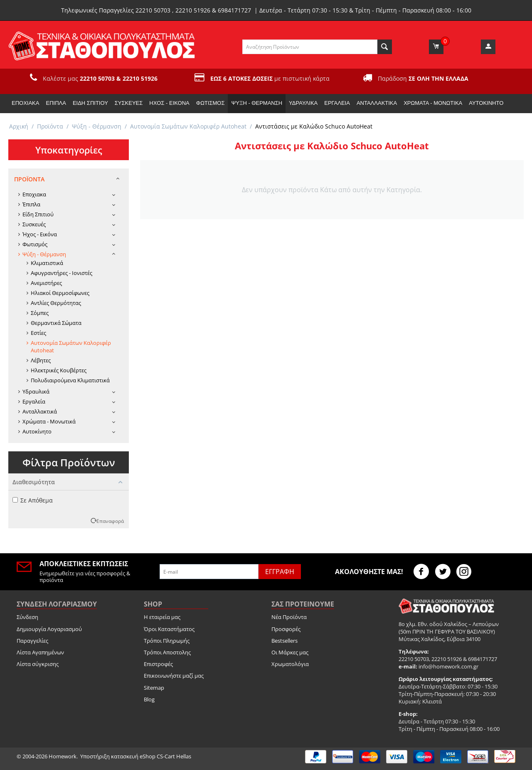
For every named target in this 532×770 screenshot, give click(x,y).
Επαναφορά (110, 521)
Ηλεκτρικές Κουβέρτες (59, 370)
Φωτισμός (211, 103)
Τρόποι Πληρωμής (167, 641)
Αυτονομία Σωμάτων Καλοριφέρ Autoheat (188, 126)
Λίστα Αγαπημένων (40, 652)
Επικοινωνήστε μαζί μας (174, 676)
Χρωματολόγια (290, 664)
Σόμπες (40, 313)
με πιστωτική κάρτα (270, 78)
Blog (149, 699)
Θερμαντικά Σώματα (56, 323)
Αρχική (19, 126)
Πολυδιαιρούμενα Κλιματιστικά (70, 380)
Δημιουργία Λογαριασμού (49, 629)
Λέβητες (41, 360)
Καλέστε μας (100, 78)
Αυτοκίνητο (486, 103)
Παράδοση (423, 78)
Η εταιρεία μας (162, 617)
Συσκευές (129, 103)
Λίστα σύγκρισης (38, 664)
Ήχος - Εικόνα (169, 103)
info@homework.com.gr (448, 666)
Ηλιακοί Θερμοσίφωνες (60, 293)
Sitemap (154, 688)
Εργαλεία (337, 103)
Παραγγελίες (32, 641)
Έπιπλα (56, 103)
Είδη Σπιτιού (90, 103)
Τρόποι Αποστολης (167, 652)
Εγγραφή (280, 572)
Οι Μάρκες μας (290, 652)
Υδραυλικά (303, 103)
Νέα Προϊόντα (289, 617)
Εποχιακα (25, 103)
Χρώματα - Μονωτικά (433, 103)
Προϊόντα (50, 126)
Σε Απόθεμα (33, 500)
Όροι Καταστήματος (169, 629)
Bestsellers (284, 641)
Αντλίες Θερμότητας (56, 303)
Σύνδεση (27, 617)
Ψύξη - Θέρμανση (257, 103)
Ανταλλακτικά (377, 103)
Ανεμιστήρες (46, 283)
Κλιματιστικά (47, 263)
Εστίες (38, 333)
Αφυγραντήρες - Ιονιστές (62, 273)
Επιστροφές (158, 664)
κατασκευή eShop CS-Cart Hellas (151, 756)
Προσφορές (286, 629)
